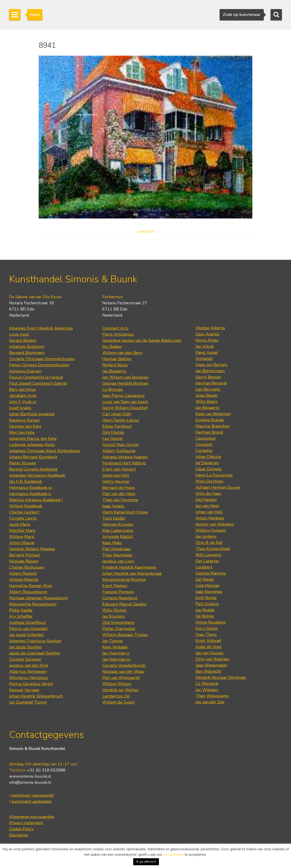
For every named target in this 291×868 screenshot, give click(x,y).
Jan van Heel (207, 506)
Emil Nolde (206, 598)
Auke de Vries (208, 647)
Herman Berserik (211, 383)
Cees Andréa (207, 334)
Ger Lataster (207, 561)
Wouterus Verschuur (29, 678)
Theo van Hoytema (120, 500)
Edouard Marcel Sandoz (124, 604)
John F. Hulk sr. (23, 402)
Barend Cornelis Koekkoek (33, 469)
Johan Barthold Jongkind (32, 414)
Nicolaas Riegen (24, 561)
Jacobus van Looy (118, 561)
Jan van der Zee (210, 702)
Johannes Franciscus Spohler (35, 641)
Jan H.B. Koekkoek (26, 481)
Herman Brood (209, 432)
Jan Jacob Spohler (25, 647)
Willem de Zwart (119, 702)
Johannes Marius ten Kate (33, 439)
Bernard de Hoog (118, 488)
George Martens (211, 573)
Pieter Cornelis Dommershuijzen (39, 365)
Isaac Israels (113, 506)
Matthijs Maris (22, 531)
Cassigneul (206, 438)
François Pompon (118, 592)
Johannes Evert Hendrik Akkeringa (41, 328)
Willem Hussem (211, 530)
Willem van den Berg (122, 353)
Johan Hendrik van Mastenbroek (132, 573)
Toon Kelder (114, 518)
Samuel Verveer (24, 690)
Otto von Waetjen (212, 659)
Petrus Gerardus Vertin (31, 684)
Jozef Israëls (20, 408)
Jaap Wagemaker (211, 665)
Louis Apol (19, 334)
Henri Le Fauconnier (214, 475)
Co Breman (113, 389)
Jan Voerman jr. (116, 653)
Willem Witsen (117, 684)
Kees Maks (112, 543)
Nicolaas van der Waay (123, 672)
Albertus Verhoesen (28, 672)
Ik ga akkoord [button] (146, 862)
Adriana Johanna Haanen (125, 457)
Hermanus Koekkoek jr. (30, 494)
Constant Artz (115, 328)
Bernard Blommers (27, 353)
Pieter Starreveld (119, 629)
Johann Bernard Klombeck (33, 457)
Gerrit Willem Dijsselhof (125, 408)
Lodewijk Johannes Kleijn (32, 445)
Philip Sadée (21, 610)
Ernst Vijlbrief (208, 641)
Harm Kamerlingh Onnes (125, 512)
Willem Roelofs (24, 580)
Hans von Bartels (211, 365)
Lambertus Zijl (116, 696)
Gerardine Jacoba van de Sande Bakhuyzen (142, 340)
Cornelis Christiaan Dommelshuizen (42, 359)
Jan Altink (205, 346)
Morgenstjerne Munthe (124, 580)
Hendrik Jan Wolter (120, 690)
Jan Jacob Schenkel (26, 635)
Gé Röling (205, 616)
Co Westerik (207, 684)
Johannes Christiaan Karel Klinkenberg (44, 451)
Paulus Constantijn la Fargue (36, 377)
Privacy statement (26, 823)
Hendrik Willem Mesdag (32, 549)
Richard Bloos (115, 365)
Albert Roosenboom (28, 592)
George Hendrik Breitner (125, 383)
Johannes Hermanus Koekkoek (37, 475)
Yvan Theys (206, 635)
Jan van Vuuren (209, 653)
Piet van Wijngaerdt (121, 678)
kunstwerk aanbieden (30, 801)
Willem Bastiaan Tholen (125, 635)
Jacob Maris (20, 524)
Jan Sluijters (114, 616)
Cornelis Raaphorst (120, 598)
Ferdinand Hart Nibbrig (124, 463)
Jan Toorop (113, 641)
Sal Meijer (205, 579)
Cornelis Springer (25, 659)
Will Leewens (208, 555)
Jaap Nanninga (209, 592)
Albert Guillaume (119, 451)
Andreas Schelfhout (28, 622)
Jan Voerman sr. (117, 659)
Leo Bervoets (208, 389)
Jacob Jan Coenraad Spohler (35, 653)
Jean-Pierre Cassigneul (123, 396)
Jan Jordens (206, 536)
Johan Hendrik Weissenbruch (36, 696)
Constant (204, 444)
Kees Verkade (115, 647)
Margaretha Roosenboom (33, 604)
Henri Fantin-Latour (121, 420)
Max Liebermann (118, 531)
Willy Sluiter (114, 610)
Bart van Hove (22, 389)
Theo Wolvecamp (212, 696)
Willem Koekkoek (26, 506)
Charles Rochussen (27, 567)
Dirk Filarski (113, 432)
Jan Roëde (205, 610)
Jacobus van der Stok (29, 665)
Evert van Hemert (119, 469)
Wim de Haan (208, 494)
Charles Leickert (24, 512)
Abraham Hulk (23, 396)
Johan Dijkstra (208, 457)
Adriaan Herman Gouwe (218, 487)
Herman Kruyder (118, 524)
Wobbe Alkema (210, 328)
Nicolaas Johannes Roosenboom (38, 598)
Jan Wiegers (207, 690)
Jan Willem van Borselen (125, 377)
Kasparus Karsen (24, 420)
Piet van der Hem (119, 494)
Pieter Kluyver (23, 463)
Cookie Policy (21, 829)
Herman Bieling (117, 359)
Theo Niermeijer (118, 555)
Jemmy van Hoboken (215, 524)
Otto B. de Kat (209, 543)
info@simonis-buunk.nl (30, 782)
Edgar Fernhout (117, 426)
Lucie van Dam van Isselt (125, 402)
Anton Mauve (22, 543)
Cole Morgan (207, 585)
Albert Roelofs (23, 573)
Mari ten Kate (22, 432)
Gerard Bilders (23, 340)
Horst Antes (207, 340)
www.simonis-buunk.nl (30, 776)
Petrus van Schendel (28, 629)
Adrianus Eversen (25, 371)
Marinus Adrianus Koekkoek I (36, 500)
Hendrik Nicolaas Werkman (221, 677)
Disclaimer (19, 835)
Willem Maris (22, 537)
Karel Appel (207, 352)
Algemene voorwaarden (32, 817)
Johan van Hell (116, 475)
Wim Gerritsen (209, 481)
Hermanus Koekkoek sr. (31, 488)
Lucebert (204, 567)
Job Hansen (206, 500)
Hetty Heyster (116, 481)
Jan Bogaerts (114, 371)
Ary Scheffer (21, 616)
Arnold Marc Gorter (121, 445)
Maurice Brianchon (213, 426)
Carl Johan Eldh (117, 414)
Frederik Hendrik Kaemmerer (129, 567)
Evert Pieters (115, 586)
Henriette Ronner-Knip (30, 586)
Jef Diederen (207, 463)
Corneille (204, 451)
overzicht (145, 231)
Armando (204, 359)
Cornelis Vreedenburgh (124, 665)
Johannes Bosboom (27, 347)
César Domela (208, 469)
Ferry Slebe (207, 628)
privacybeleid (173, 855)
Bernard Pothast (25, 555)
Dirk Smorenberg (118, 622)
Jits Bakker (112, 347)
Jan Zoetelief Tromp (28, 702)
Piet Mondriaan (117, 549)
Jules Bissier (207, 395)
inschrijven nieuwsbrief (31, 795)
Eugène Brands (210, 420)
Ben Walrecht (208, 671)
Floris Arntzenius (118, 334)
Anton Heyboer (210, 518)
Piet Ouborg (207, 604)
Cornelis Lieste (23, 518)
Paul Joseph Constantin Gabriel (38, 383)
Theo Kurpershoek (213, 549)
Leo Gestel (113, 439)
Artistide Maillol (118, 537)
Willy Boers (207, 402)
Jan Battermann (210, 371)
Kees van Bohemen (213, 414)
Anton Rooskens (211, 622)
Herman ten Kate (25, 426)
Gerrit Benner (208, 377)
